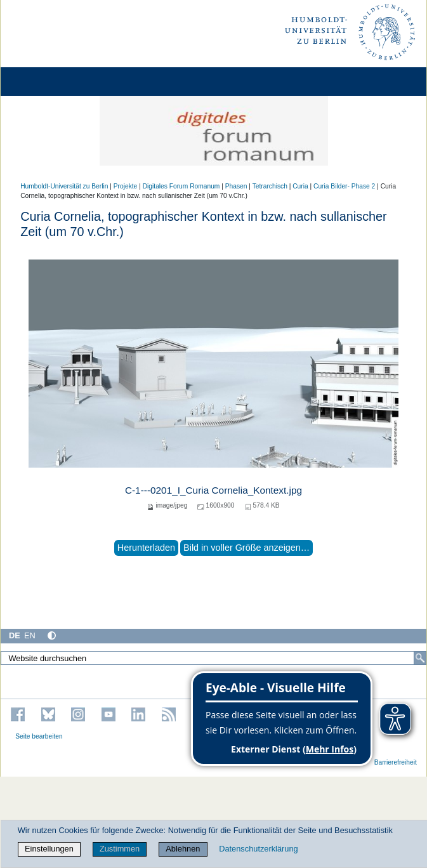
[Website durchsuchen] (213, 658)
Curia (300, 186)
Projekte (126, 186)
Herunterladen (146, 548)
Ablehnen (183, 849)
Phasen (236, 186)
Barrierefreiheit (396, 762)
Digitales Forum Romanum (181, 186)
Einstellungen (49, 849)
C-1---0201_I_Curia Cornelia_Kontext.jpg (213, 490)
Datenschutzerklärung (258, 849)
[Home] (46, 82)
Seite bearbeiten (39, 736)
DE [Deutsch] (15, 635)
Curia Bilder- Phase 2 (344, 186)
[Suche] (420, 658)
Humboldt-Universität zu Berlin (64, 186)
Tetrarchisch (270, 186)
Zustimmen (120, 849)
